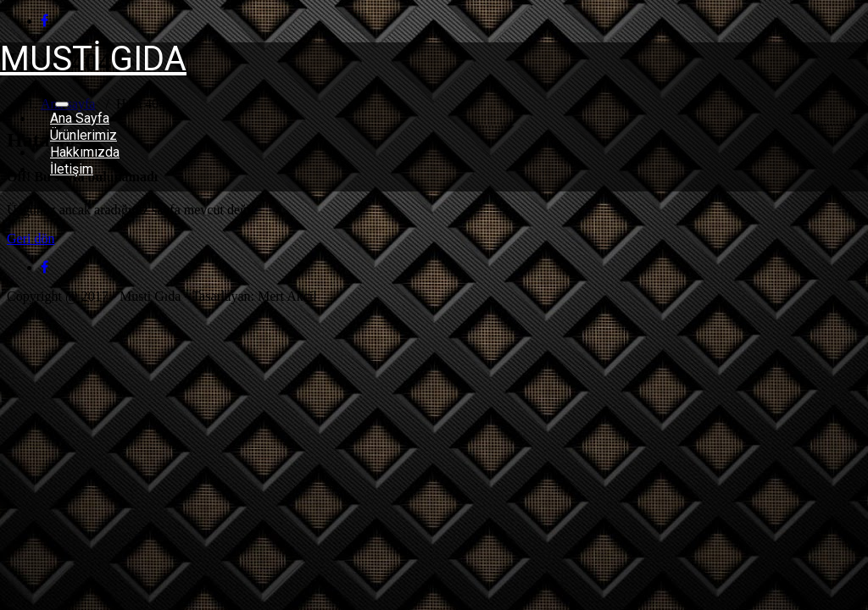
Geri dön (31, 238)
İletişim (72, 169)
